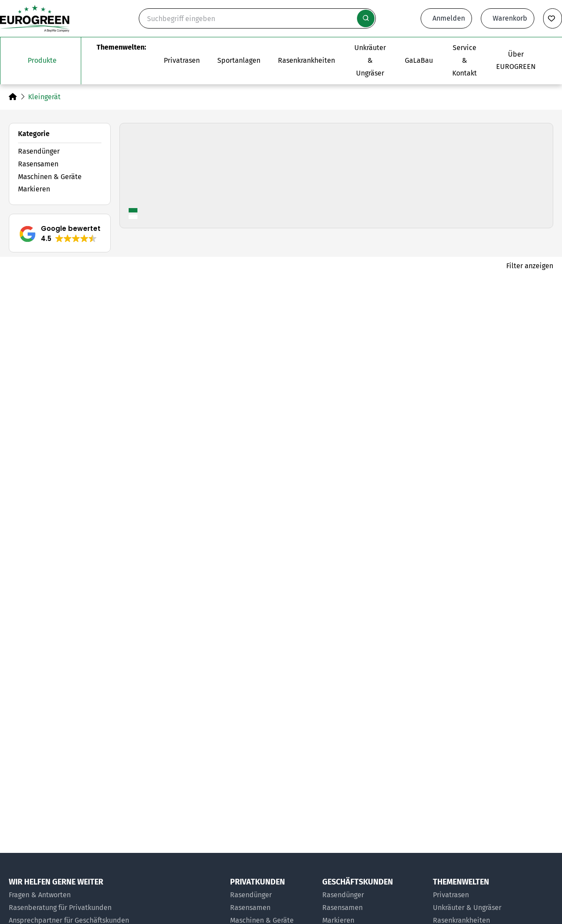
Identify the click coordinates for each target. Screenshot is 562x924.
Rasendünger (39, 151)
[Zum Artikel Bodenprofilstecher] (281, 425)
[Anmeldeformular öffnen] (446, 18)
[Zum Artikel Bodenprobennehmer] (97, 425)
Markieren (34, 189)
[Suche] (257, 18)
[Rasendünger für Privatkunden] (272, 895)
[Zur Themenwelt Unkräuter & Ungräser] (370, 61)
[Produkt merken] (177, 303)
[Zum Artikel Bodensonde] (465, 425)
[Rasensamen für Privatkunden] (272, 908)
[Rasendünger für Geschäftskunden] (373, 895)
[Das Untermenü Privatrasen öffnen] (182, 61)
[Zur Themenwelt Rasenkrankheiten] (306, 61)
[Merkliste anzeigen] (553, 18)
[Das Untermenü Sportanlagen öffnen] (239, 61)
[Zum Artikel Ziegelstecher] (281, 693)
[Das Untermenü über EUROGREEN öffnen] (516, 61)
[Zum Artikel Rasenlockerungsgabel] (97, 693)
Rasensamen (38, 164)
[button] (60, 234)
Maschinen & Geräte (50, 177)
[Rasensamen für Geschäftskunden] (373, 908)
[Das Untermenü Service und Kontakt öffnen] (465, 61)
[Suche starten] (366, 18)
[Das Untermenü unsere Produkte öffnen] (41, 61)
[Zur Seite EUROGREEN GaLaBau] (419, 61)
